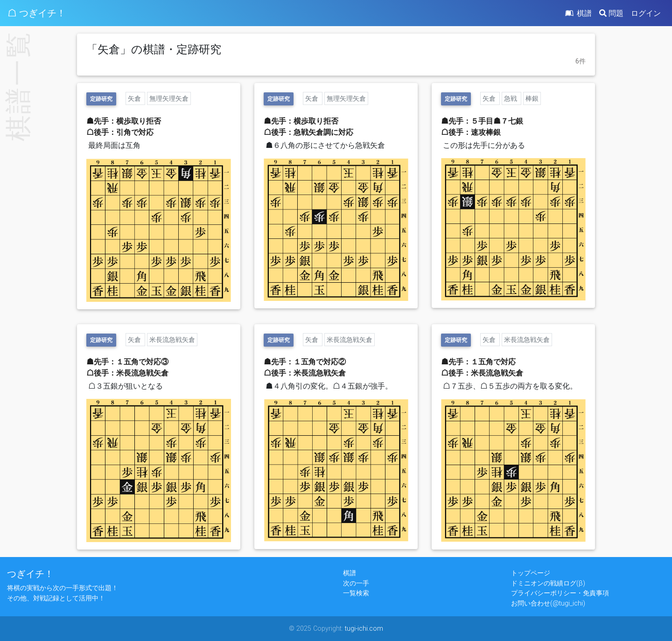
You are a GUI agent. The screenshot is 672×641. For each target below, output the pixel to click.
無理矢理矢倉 (169, 98)
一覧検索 (356, 593)
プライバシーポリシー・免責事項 (560, 593)
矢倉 (135, 98)
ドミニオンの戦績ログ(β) (548, 583)
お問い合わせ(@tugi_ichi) (548, 603)
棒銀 (532, 98)
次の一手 (356, 583)
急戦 (511, 98)
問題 (611, 13)
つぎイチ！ (30, 574)
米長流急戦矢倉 (172, 340)
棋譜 (578, 13)
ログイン (646, 13)
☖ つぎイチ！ (37, 13)
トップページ (531, 573)
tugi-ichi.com (364, 628)
